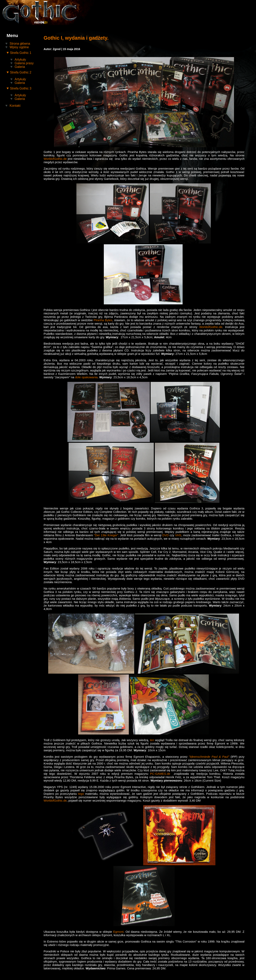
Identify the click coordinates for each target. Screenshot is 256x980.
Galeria (20, 67)
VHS (178, 535)
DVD (166, 535)
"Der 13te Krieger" (106, 535)
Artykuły (20, 60)
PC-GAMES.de (160, 774)
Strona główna (20, 44)
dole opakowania (86, 377)
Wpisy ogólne (19, 47)
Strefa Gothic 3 (21, 88)
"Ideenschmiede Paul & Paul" (209, 757)
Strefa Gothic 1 (21, 53)
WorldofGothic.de (55, 159)
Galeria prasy (24, 63)
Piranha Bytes (103, 320)
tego (81, 794)
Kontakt (15, 106)
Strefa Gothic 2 (21, 72)
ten (152, 740)
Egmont (118, 932)
